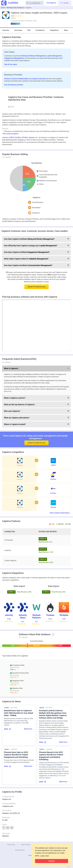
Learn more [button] (45, 856)
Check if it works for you (36, 337)
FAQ (29, 30)
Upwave (32, 188)
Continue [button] (52, 861)
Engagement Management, (14, 58)
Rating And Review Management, (34, 56)
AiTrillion (25, 188)
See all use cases (11, 64)
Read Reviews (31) (45, 592)
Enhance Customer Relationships (17, 79)
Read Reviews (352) (46, 613)
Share (6, 779)
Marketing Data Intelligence (15, 8)
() (13, 18)
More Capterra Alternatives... (60, 563)
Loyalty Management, (54, 56)
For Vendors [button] (65, 3)
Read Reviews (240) (24, 642)
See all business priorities (14, 85)
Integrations (54, 30)
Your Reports (51, 3)
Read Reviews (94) (59, 642)
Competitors (40, 30)
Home (3, 8)
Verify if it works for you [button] (36, 487)
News (66, 30)
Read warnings (15, 718)
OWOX (12, 188)
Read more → (29, 779)
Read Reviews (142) (46, 603)
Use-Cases (18, 30)
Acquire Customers (39, 79)
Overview (6, 30)
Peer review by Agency (11, 184)
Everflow (18, 188)
